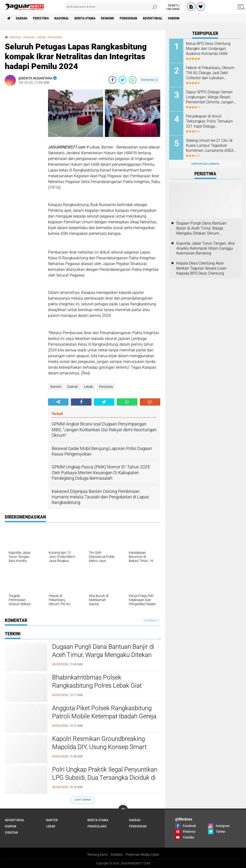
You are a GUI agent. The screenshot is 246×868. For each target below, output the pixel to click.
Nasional (62, 18)
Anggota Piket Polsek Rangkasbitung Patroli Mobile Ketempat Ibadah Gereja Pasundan (104, 716)
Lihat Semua (83, 800)
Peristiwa (41, 18)
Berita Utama (85, 18)
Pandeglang (97, 826)
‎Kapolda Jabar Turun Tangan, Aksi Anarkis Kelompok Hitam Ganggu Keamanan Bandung (206, 248)
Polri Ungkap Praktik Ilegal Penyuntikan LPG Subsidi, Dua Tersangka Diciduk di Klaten (105, 778)
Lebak (89, 387)
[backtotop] (123, 810)
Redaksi (117, 855)
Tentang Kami (97, 855)
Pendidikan (128, 18)
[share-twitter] (123, 80)
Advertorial (153, 18)
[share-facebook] (112, 80)
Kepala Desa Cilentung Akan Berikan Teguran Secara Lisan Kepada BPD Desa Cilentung (201, 268)
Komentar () (150, 80)
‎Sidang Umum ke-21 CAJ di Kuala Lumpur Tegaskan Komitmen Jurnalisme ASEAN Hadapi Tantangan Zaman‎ (211, 146)
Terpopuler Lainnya (205, 164)
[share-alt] (58, 402)
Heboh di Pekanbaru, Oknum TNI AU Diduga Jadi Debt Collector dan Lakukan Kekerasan (210, 73)
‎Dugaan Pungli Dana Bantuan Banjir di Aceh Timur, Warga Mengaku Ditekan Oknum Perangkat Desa (103, 655)
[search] (111, 7)
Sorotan (11, 833)
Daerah (22, 18)
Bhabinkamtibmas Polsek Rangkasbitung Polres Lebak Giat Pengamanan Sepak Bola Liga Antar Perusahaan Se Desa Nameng (101, 686)
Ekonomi (108, 18)
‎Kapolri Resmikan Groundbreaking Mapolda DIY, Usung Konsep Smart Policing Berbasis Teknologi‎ (99, 747)
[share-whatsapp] (133, 80)
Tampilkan (151, 620)
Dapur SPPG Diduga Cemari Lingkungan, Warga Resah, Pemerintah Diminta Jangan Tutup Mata (210, 97)
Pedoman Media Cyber (142, 855)
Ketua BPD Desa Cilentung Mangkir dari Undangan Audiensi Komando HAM (208, 49)
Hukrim (174, 18)
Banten (56, 387)
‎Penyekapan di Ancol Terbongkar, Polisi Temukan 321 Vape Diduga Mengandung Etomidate (209, 121)
